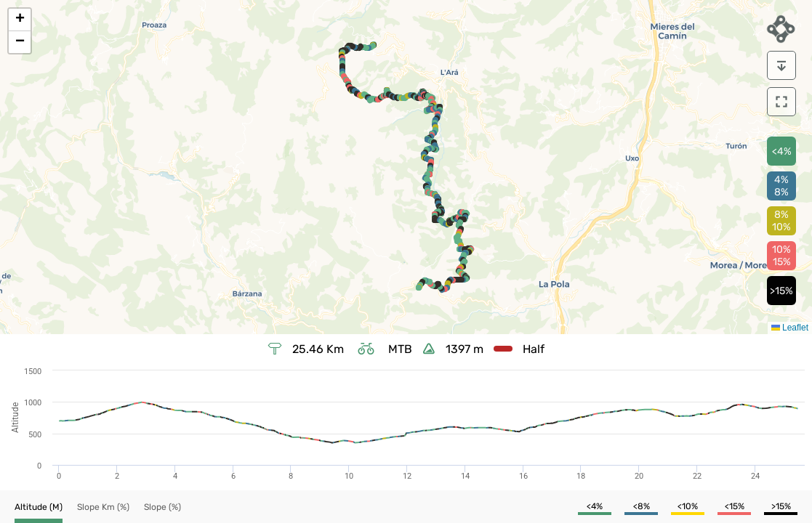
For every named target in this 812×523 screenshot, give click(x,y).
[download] (781, 65)
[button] (20, 20)
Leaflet (790, 328)
